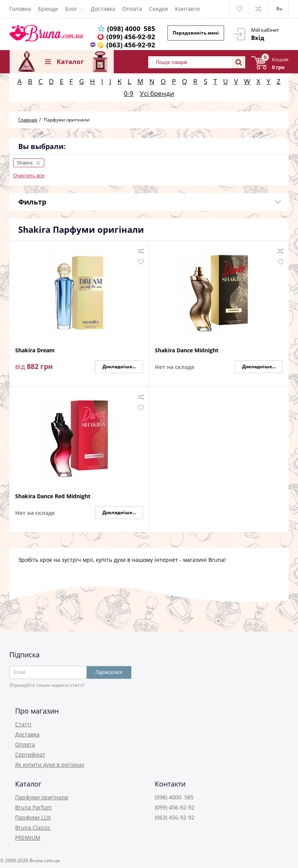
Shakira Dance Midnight (187, 351)
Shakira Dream (35, 351)
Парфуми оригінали (42, 797)
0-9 (129, 93)
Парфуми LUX (33, 817)
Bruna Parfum (33, 807)
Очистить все (29, 176)
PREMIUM (28, 838)
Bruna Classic (33, 827)
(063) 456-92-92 (131, 45)
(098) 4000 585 (131, 29)
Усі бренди (157, 93)
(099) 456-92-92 (131, 37)
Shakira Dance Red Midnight (53, 496)
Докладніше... (119, 366)
